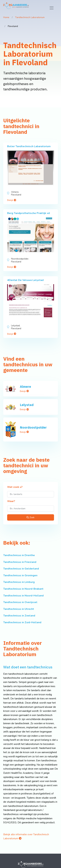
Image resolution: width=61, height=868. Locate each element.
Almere (25, 387)
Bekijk (12, 200)
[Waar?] (31, 509)
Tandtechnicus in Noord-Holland (23, 596)
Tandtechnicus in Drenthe (19, 555)
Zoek (30, 517)
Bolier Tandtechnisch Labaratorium (29, 146)
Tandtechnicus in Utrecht (19, 609)
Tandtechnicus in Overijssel (20, 602)
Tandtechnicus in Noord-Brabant (23, 589)
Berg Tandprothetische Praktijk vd (28, 213)
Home (6, 17)
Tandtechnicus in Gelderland (21, 569)
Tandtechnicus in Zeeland (19, 616)
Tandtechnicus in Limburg (19, 582)
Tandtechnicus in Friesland (20, 562)
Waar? (11, 501)
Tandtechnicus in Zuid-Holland (22, 622)
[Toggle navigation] (52, 8)
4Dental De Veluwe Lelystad (25, 280)
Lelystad (27, 405)
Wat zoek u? (15, 487)
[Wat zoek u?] (31, 494)
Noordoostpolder (33, 427)
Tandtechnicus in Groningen (20, 575)
